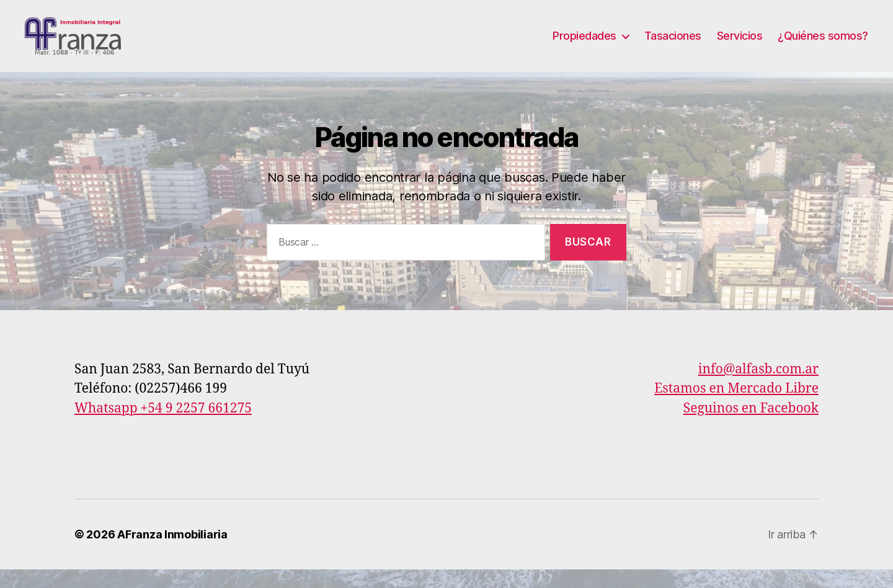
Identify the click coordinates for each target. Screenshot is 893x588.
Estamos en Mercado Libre (736, 407)
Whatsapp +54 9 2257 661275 (163, 427)
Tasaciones (673, 45)
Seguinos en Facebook (751, 427)
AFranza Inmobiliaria (172, 553)
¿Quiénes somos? (823, 45)
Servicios (740, 45)
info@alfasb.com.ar (758, 388)
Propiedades (584, 45)
